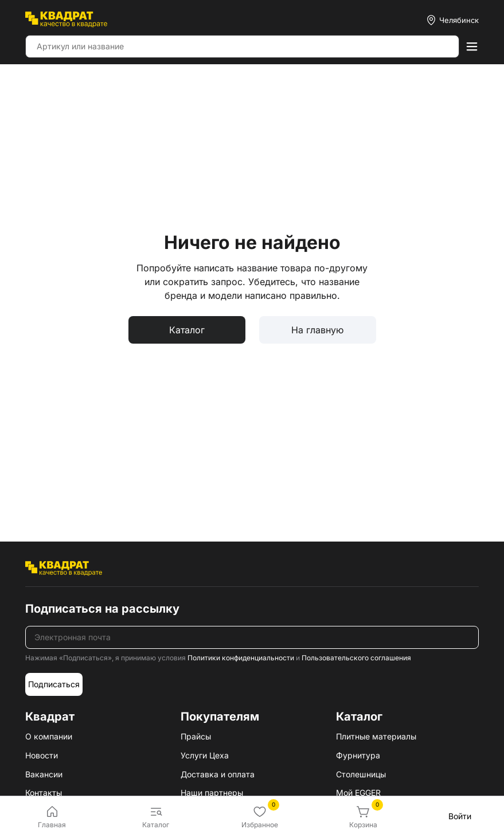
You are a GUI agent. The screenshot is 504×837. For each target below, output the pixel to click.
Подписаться (54, 684)
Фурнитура (358, 755)
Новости (42, 755)
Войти (460, 816)
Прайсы (196, 736)
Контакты (44, 793)
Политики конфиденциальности (241, 658)
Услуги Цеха (205, 755)
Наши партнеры (212, 793)
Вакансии (44, 774)
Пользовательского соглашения (356, 658)
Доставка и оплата (218, 774)
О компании (49, 736)
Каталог (187, 330)
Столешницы (361, 774)
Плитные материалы (376, 736)
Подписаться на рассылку (102, 609)
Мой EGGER (358, 793)
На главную (317, 330)
